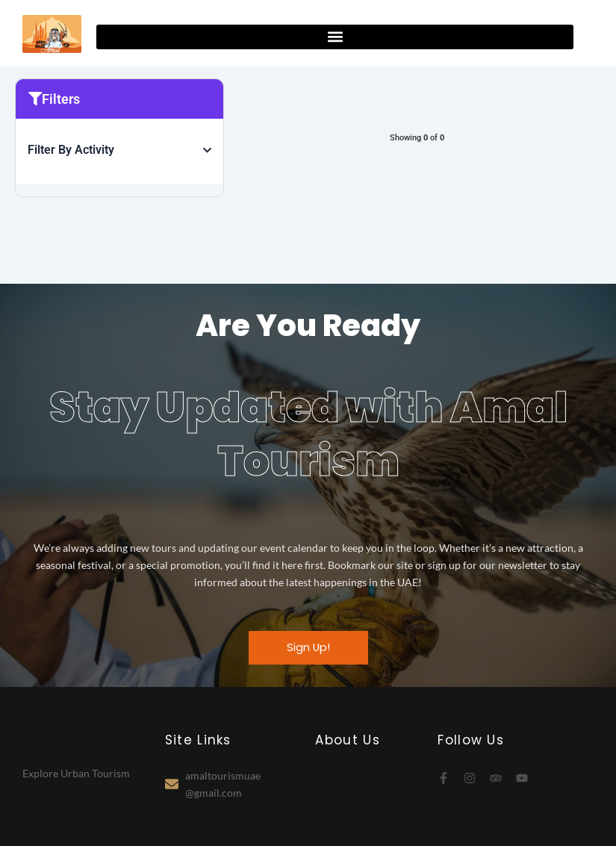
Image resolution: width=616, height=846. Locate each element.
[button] (335, 37)
